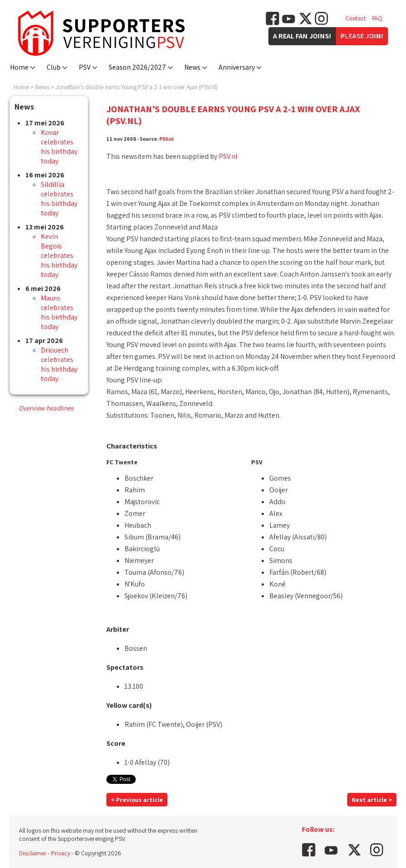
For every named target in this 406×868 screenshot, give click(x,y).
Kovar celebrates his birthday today (59, 147)
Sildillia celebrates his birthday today (59, 199)
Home (19, 67)
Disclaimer (33, 853)
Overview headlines (46, 408)
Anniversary (237, 67)
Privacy (61, 853)
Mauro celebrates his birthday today (59, 312)
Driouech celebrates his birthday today (59, 364)
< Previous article (137, 800)
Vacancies (358, 36)
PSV (85, 67)
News (192, 67)
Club (54, 67)
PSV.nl (167, 139)
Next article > (372, 800)
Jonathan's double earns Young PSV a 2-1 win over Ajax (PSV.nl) (137, 87)
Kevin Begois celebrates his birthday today (59, 255)
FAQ (377, 18)
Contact (356, 18)
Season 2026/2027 (137, 67)
